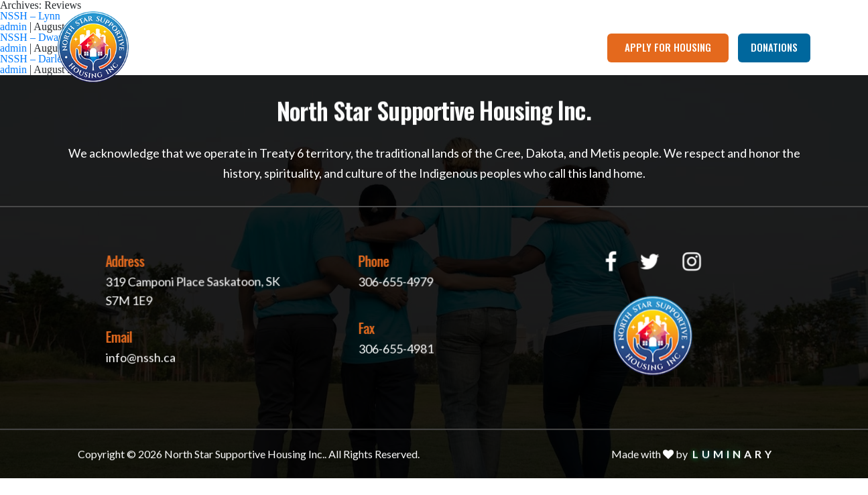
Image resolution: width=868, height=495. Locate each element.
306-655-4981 (394, 347)
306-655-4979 (392, 280)
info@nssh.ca (140, 356)
